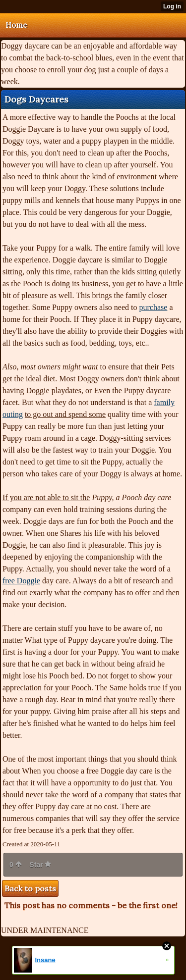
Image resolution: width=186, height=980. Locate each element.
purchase (154, 307)
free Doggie (21, 581)
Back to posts (30, 888)
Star (40, 865)
